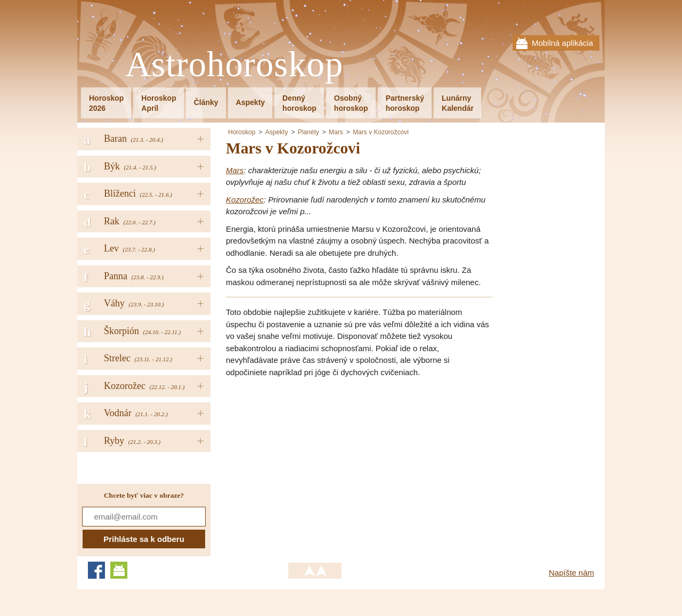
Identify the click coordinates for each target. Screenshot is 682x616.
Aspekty (250, 102)
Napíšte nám (571, 573)
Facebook (96, 570)
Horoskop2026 (106, 103)
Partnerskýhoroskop (405, 103)
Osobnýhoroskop (351, 103)
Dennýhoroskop (299, 103)
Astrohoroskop (234, 65)
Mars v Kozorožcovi (381, 132)
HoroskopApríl (159, 103)
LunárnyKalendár (458, 103)
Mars (336, 132)
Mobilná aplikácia (562, 43)
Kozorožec (245, 200)
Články (206, 102)
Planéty (308, 132)
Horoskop (242, 132)
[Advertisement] (315, 461)
